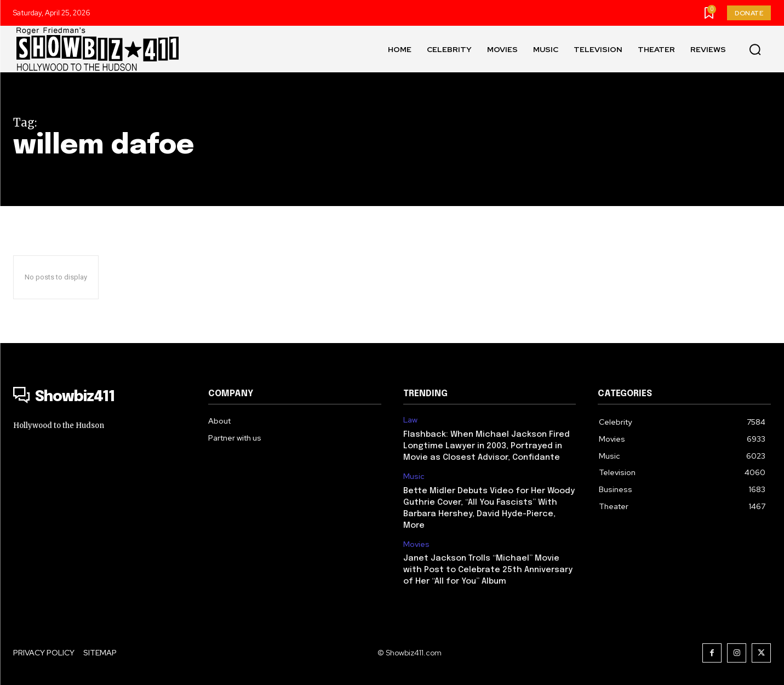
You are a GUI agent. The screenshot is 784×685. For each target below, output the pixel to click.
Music (414, 476)
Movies (416, 544)
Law (410, 420)
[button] (755, 49)
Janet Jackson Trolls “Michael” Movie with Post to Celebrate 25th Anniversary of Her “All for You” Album (488, 570)
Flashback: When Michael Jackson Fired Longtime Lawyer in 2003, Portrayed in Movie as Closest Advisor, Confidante (487, 446)
